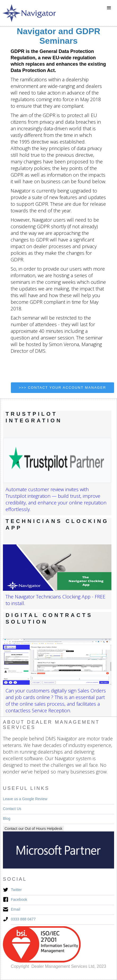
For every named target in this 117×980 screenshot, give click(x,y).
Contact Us (12, 809)
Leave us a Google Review (25, 799)
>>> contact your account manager (62, 388)
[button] (109, 8)
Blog (7, 818)
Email (16, 909)
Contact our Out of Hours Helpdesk (33, 829)
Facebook (19, 900)
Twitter (16, 890)
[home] (28, 13)
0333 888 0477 (23, 919)
